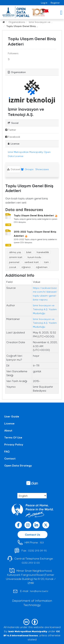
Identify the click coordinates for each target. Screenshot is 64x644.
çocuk (13, 267)
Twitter (11, 130)
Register (55, 3)
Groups (27, 169)
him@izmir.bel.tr (39, 591)
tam (46, 262)
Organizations (17, 22)
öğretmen (42, 267)
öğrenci (26, 267)
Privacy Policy (14, 444)
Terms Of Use (13, 437)
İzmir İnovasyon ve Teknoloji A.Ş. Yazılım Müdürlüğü (45, 309)
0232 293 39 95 (37, 551)
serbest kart (32, 262)
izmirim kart (16, 257)
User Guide (12, 416)
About (8, 430)
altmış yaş (15, 252)
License (9, 423)
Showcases (42, 169)
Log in (44, 3)
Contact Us (33, 534)
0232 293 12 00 (31, 563)
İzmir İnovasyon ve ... (41, 22)
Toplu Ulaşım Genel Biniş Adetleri (36, 215)
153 (42, 543)
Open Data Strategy (18, 465)
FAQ (7, 451)
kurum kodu (34, 257)
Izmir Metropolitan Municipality (28, 631)
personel (14, 262)
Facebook (13, 137)
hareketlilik (43, 252)
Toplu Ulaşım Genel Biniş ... (22, 26)
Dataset (14, 169)
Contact (10, 458)
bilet (29, 252)
